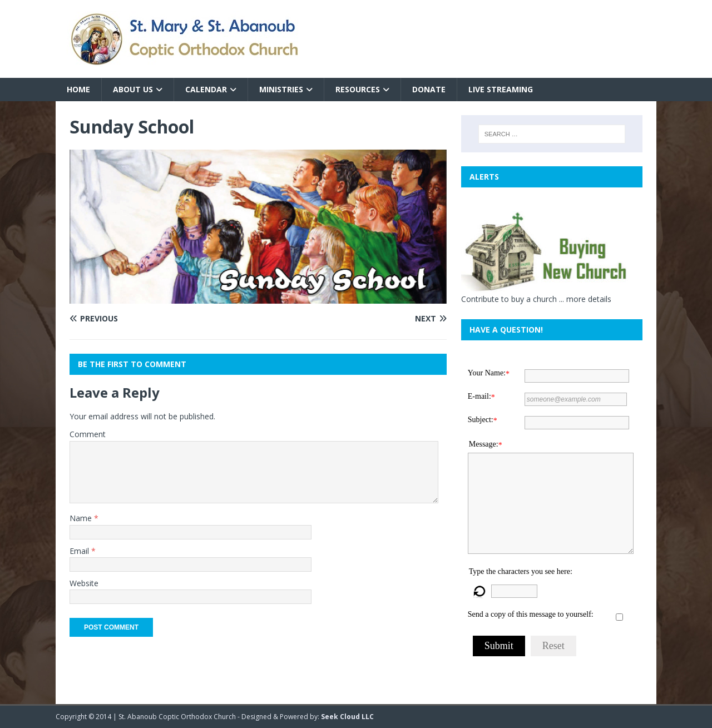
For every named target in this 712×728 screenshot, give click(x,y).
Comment (88, 434)
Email (80, 551)
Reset (553, 646)
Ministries (281, 89)
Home (78, 89)
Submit (499, 646)
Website (84, 583)
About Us (133, 89)
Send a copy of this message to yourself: (531, 614)
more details (589, 299)
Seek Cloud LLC (347, 717)
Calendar (206, 89)
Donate (429, 89)
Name (82, 518)
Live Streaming (501, 89)
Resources (358, 89)
